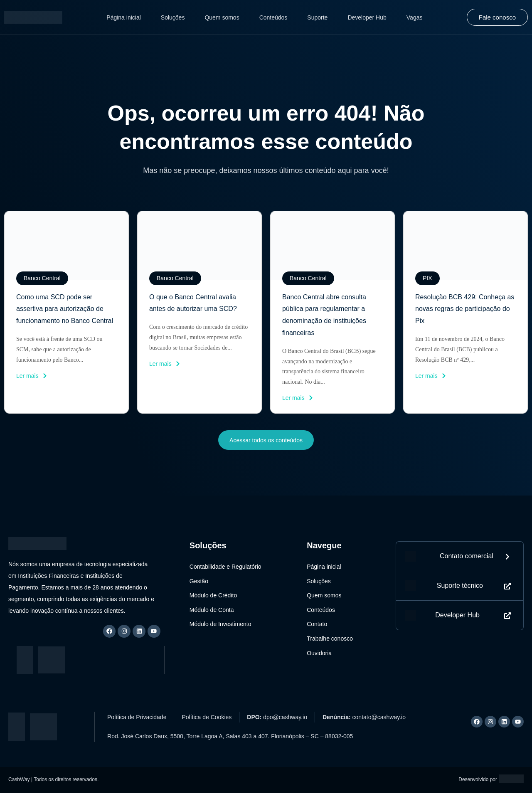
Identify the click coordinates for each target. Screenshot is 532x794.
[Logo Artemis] (511, 780)
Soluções (173, 17)
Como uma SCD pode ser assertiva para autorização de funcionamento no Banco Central (65, 309)
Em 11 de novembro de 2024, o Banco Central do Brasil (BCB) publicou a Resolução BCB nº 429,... (460, 349)
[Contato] (411, 558)
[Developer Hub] (411, 619)
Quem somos (222, 17)
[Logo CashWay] (33, 17)
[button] (42, 278)
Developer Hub (367, 17)
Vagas (415, 17)
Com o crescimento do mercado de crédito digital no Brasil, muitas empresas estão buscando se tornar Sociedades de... (198, 337)
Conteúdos (273, 17)
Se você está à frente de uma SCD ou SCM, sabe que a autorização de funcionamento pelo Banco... (59, 349)
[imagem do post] (66, 245)
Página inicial (124, 17)
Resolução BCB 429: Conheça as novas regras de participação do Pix (465, 309)
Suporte (317, 17)
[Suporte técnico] (411, 589)
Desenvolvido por (478, 781)
